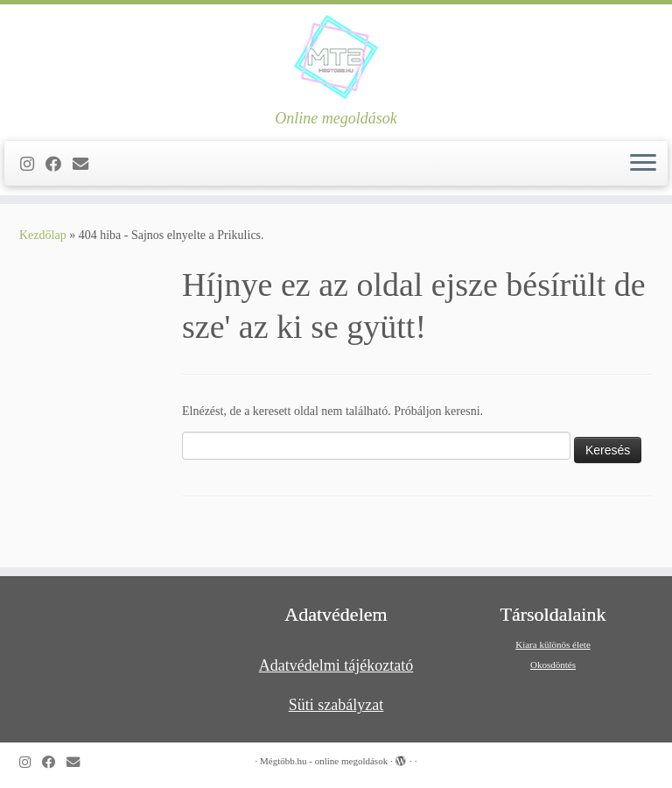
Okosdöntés (553, 665)
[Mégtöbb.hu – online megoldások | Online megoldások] (336, 57)
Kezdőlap (43, 235)
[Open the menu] (643, 164)
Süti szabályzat (336, 705)
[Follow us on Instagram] (33, 165)
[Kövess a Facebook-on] (59, 165)
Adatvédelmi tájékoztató (336, 665)
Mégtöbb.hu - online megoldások (324, 761)
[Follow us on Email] (86, 165)
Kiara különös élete (553, 644)
